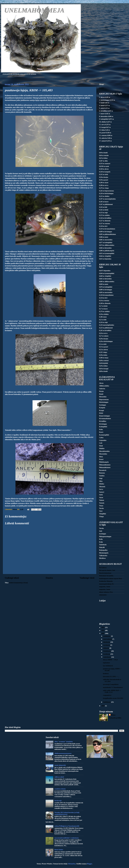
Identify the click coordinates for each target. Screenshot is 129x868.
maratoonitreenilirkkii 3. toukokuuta (67, 838)
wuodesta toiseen (60, 789)
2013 (103, 627)
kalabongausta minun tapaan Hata (111, 578)
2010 (103, 706)
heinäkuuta (107, 651)
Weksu (113, 715)
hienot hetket (59, 850)
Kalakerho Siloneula (106, 581)
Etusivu (49, 578)
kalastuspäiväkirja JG (106, 584)
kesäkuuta (107, 654)
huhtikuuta (107, 702)
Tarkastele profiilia (115, 718)
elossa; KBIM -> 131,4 (110, 660)
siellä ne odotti (59, 777)
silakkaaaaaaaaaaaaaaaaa (63, 753)
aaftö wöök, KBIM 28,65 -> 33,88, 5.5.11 (112, 691)
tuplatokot (106, 663)
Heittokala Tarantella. (106, 576)
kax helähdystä (108, 666)
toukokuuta (107, 657)
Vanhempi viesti (87, 578)
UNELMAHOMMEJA (34, 10)
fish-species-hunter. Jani (107, 570)
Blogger (90, 864)
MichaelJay (72, 864)
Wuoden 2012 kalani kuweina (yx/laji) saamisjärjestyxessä (67, 813)
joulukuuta (107, 636)
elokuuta (106, 648)
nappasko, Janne (105, 587)
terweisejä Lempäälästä (111, 684)
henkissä (106, 673)
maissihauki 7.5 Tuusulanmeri (113, 687)
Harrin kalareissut (105, 573)
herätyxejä (58, 801)
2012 (103, 630)
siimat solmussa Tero (106, 592)
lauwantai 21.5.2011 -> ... (111, 676)
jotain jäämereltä (60, 765)
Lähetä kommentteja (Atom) (18, 583)
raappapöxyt (107, 695)
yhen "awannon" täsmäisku (64, 742)
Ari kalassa (103, 568)
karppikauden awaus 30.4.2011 (113, 698)
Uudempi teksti (12, 578)
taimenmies (103, 595)
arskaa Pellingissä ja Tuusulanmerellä (67, 826)
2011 (103, 633)
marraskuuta (108, 639)
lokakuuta (107, 642)
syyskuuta (107, 645)
